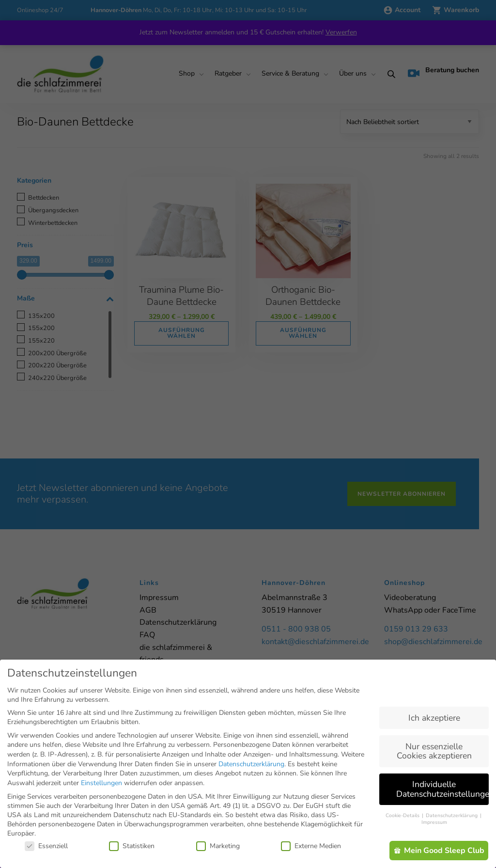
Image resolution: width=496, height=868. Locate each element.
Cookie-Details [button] (403, 815)
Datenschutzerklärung (251, 764)
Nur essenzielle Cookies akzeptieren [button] (434, 751)
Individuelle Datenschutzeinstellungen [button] (442, 789)
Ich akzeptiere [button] (434, 718)
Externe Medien (311, 846)
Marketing (218, 846)
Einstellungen (101, 783)
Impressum (434, 822)
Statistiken (132, 846)
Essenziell (46, 846)
